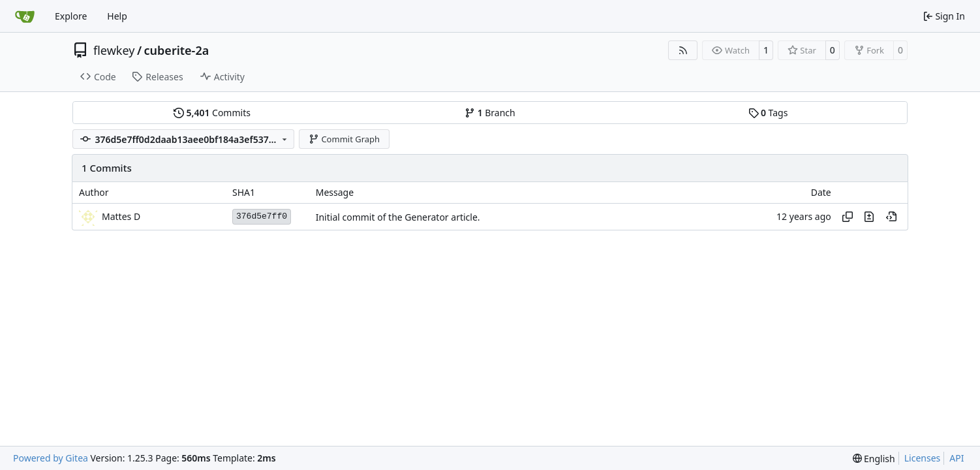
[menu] (874, 459)
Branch (490, 113)
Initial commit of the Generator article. (398, 217)
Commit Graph (344, 139)
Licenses (923, 458)
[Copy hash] (848, 217)
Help (117, 16)
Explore (71, 16)
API (957, 458)
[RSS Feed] (683, 50)
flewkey (114, 50)
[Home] (25, 16)
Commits (212, 113)
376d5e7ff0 (262, 216)
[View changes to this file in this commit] (869, 217)
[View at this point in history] (891, 217)
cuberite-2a (177, 50)
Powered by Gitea (51, 458)
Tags (768, 113)
